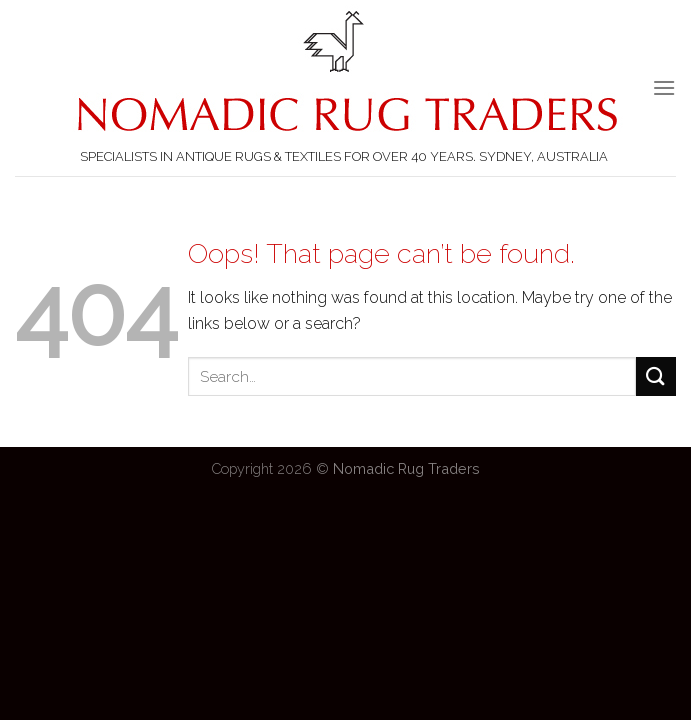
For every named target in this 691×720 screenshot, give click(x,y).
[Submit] (656, 376)
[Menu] (664, 87)
